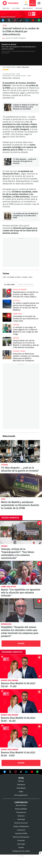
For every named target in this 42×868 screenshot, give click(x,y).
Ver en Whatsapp (37, 772)
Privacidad (21, 841)
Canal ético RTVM (21, 834)
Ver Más (21, 644)
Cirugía (16, 325)
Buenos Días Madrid (10, 680)
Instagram (15, 20)
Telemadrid (21, 785)
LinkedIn (27, 20)
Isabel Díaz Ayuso (9, 587)
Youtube (33, 20)
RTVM (21, 778)
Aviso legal (21, 844)
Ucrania (24, 277)
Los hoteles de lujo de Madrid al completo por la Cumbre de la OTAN (8, 216)
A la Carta (16, 8)
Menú (39, 3)
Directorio (21, 816)
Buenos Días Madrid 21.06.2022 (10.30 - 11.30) (21, 667)
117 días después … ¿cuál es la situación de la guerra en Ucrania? (8, 162)
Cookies (21, 848)
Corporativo (21, 802)
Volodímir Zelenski (14, 277)
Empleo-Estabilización (21, 826)
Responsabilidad (21, 809)
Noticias (6, 8)
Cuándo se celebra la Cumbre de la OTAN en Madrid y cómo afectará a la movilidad (8, 107)
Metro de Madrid (20, 290)
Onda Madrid (28, 8)
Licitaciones (21, 830)
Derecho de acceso (21, 823)
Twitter (9, 20)
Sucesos (16, 301)
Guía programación (21, 795)
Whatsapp (39, 20)
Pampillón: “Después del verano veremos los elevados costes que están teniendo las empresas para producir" (21, 610)
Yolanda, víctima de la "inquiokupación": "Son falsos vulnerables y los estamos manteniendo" (21, 532)
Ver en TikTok (21, 772)
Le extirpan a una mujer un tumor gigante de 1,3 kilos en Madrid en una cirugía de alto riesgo (7, 328)
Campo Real (18, 314)
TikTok (21, 20)
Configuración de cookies (21, 851)
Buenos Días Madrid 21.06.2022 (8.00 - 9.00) (21, 736)
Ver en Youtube (32, 772)
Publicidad (21, 819)
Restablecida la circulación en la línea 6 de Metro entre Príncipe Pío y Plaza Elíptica (7, 293)
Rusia (30, 277)
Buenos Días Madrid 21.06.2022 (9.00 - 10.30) (21, 701)
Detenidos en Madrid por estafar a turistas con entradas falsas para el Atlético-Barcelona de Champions (7, 355)
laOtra (21, 792)
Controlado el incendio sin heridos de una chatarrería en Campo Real (7, 317)
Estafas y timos (19, 351)
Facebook (3, 20)
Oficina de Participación (21, 837)
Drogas (16, 338)
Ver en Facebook (5, 772)
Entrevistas (6, 624)
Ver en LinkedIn (26, 772)
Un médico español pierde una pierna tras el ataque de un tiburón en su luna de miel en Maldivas (7, 304)
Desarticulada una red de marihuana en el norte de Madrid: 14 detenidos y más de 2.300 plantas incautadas (7, 341)
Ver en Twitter (10, 772)
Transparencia (21, 812)
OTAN (5, 25)
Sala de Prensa (21, 805)
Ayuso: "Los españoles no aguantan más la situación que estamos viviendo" (21, 573)
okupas (4, 546)
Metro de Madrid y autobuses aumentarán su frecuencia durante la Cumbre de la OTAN (21, 485)
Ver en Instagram (16, 772)
